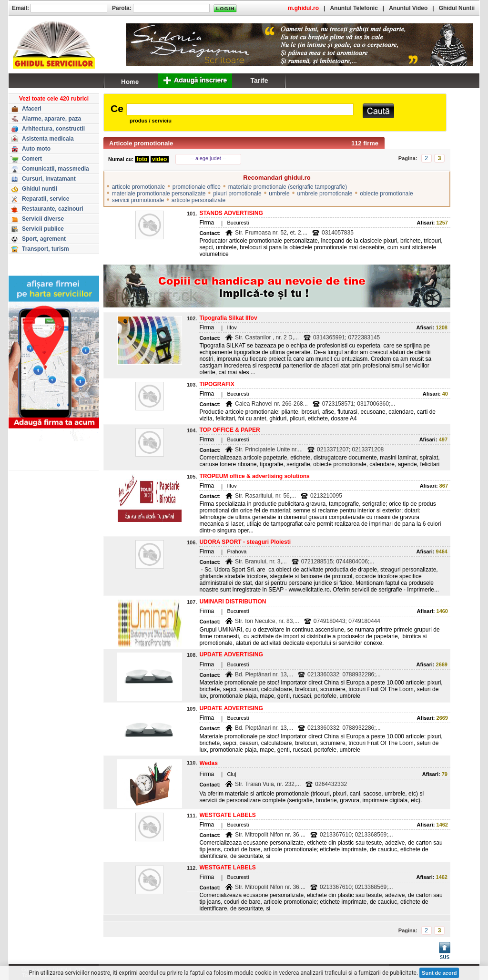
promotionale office (197, 187)
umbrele (279, 194)
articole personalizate (198, 200)
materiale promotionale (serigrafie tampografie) (288, 187)
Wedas (208, 763)
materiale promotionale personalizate (159, 194)
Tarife (259, 81)
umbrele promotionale (325, 194)
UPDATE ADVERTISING (231, 654)
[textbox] (240, 109)
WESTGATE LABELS (227, 815)
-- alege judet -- (208, 158)
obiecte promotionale (386, 194)
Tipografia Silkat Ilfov (228, 318)
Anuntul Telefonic (354, 8)
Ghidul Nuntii (457, 8)
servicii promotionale (138, 200)
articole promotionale (138, 187)
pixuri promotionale (237, 194)
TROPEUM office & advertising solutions (254, 476)
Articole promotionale (141, 143)
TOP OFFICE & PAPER (229, 430)
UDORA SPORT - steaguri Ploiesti (245, 542)
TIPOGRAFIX (217, 384)
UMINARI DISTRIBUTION (233, 602)
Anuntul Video (408, 8)
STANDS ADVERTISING (231, 213)
